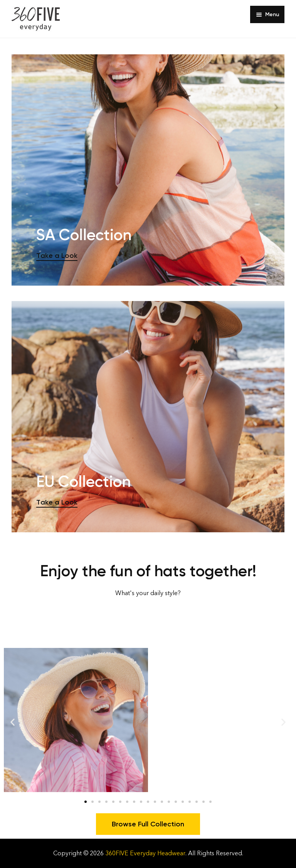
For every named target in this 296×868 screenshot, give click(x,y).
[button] (13, 722)
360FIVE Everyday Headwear (145, 853)
